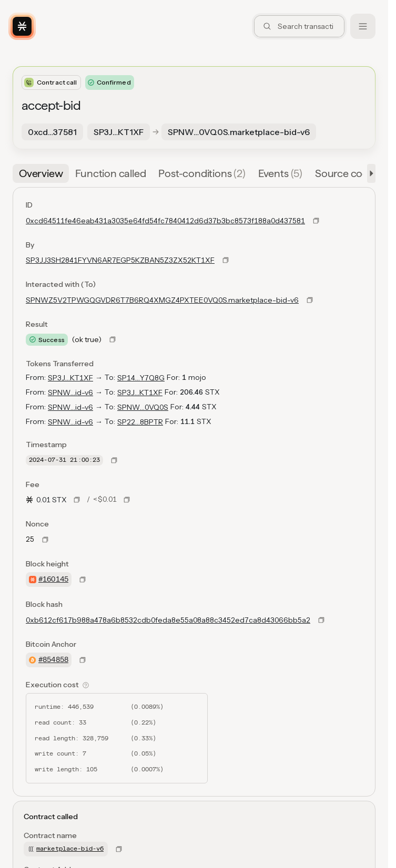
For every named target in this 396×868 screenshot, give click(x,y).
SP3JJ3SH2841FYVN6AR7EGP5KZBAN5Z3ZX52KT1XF (120, 260)
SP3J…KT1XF (70, 378)
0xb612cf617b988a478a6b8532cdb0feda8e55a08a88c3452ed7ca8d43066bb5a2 (168, 620)
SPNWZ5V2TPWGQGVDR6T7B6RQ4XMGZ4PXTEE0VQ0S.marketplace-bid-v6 (162, 300)
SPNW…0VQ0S (143, 407)
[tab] (41, 173)
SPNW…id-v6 (70, 392)
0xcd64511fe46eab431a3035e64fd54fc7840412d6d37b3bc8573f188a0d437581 (165, 221)
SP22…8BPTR (140, 422)
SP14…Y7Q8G (141, 378)
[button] (369, 173)
